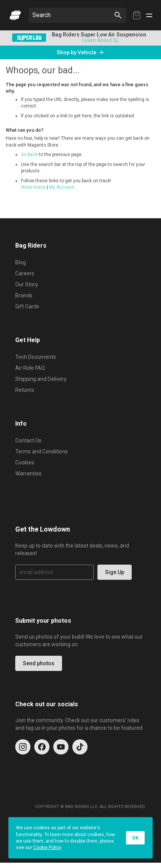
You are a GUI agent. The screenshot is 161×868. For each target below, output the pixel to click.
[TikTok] (80, 747)
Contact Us (28, 440)
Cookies (25, 462)
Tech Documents (36, 357)
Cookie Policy (47, 847)
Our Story (27, 284)
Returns (25, 390)
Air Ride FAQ (30, 368)
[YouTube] (61, 747)
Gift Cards (27, 306)
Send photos (39, 663)
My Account (62, 187)
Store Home (33, 187)
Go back (29, 155)
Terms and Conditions (41, 451)
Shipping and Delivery (41, 379)
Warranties (28, 473)
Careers (25, 273)
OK (135, 838)
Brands (24, 295)
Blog (21, 262)
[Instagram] (23, 747)
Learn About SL (101, 40)
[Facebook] (42, 747)
